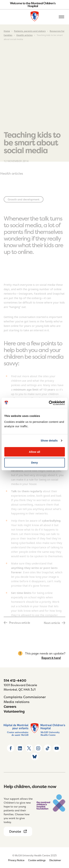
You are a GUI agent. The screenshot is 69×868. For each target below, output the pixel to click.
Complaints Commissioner (25, 697)
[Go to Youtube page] (57, 748)
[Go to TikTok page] (47, 748)
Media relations (17, 702)
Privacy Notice (16, 860)
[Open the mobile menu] (61, 17)
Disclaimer (55, 860)
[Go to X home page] (29, 748)
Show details (49, 440)
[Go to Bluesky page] (35, 757)
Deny (34, 463)
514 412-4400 (15, 680)
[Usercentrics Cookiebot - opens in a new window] (49, 403)
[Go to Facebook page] (11, 748)
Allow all (34, 452)
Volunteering (14, 711)
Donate (15, 831)
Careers (10, 707)
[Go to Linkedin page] (20, 748)
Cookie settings (37, 860)
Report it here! (51, 658)
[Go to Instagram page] (38, 748)
